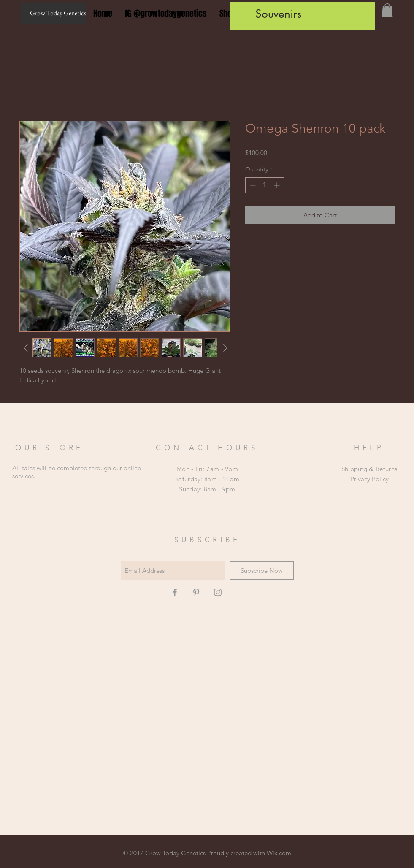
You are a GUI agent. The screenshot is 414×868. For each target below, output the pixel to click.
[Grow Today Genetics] (53, 13)
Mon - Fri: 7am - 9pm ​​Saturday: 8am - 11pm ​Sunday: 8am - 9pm (207, 479)
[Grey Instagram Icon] (218, 592)
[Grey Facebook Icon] (175, 592)
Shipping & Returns (369, 469)
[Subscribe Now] (262, 571)
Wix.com (279, 853)
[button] (387, 10)
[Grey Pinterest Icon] (196, 592)
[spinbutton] (265, 185)
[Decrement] (252, 185)
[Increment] (277, 185)
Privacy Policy (369, 479)
